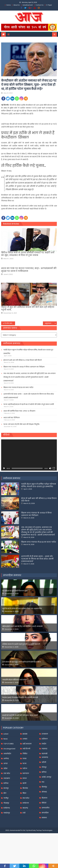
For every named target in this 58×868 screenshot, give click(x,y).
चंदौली (44, 762)
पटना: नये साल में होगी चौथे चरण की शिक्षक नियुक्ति (21, 424)
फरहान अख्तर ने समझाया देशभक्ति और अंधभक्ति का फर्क (20, 698)
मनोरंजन (26, 803)
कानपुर (6, 788)
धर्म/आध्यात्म (27, 744)
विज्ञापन (44, 798)
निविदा (25, 754)
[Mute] (50, 468)
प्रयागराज (26, 773)
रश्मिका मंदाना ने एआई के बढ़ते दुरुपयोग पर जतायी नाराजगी (21, 644)
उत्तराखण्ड (7, 778)
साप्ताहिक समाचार (12, 575)
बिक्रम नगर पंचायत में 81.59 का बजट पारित (18, 387)
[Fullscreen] (54, 468)
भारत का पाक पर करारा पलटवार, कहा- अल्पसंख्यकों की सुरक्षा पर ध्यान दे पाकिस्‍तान (29, 270)
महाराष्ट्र (25, 808)
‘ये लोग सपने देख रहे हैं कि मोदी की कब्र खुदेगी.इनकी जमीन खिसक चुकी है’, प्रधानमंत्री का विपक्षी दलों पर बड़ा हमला (10, 323)
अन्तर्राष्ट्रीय (7, 754)
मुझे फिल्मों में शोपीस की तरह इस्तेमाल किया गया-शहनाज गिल (22, 609)
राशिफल (45, 739)
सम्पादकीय (46, 808)
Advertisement (28, 5)
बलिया (44, 772)
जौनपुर (44, 767)
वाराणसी (44, 754)
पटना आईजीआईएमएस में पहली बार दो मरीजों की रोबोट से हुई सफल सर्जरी (29, 404)
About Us (17, 5)
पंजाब (24, 759)
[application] (29, 455)
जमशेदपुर (7, 813)
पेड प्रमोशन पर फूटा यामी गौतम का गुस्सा (15, 591)
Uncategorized (9, 749)
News (6, 739)
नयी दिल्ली (26, 749)
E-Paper (49, 5)
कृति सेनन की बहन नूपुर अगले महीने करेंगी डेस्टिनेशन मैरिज (22, 662)
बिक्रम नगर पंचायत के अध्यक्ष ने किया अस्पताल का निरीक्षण (24, 367)
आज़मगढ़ (45, 757)
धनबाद (25, 739)
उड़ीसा (5, 768)
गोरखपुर (6, 803)
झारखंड (25, 734)
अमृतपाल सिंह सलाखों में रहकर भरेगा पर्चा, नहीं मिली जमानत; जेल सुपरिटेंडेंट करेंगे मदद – (51, 323)
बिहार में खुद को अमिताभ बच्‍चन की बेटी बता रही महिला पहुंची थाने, (28, 308)
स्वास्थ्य (44, 818)
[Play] (4, 468)
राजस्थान (45, 734)
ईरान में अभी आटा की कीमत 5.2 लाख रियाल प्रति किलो (23, 360)
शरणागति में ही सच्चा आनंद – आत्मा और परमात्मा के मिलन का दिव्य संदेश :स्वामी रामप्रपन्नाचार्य (29, 396)
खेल (5, 793)
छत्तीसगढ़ (7, 808)
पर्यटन (25, 768)
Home (9, 5)
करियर (6, 783)
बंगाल (25, 778)
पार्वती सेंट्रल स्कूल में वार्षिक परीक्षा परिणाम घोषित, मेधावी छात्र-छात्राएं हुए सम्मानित (28, 352)
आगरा (6, 763)
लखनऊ (44, 749)
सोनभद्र (44, 792)
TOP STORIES (9, 744)
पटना (24, 763)
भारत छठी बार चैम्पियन (12, 418)
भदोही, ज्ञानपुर (46, 777)
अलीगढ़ (6, 759)
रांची (24, 813)
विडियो (44, 803)
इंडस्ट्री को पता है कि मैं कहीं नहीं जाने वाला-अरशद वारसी (20, 715)
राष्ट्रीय (44, 744)
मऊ (43, 782)
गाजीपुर (6, 798)
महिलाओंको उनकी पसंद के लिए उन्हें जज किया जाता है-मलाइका (22, 626)
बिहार (24, 793)
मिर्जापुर (44, 787)
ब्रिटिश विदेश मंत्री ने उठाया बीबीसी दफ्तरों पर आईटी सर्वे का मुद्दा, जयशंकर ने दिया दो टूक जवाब (28, 254)
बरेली (24, 783)
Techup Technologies (44, 830)
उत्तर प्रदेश (7, 773)
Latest (6, 734)
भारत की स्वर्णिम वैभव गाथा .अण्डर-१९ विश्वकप (19, 411)
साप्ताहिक (45, 813)
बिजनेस (25, 788)
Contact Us (40, 5)
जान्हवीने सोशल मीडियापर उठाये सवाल (15, 680)
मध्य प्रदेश (26, 798)
